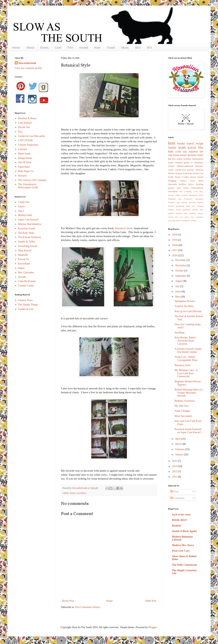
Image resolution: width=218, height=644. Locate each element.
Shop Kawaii (25, 250)
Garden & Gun (26, 309)
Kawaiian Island (27, 228)
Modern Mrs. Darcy (183, 545)
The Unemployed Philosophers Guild (28, 186)
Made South (24, 154)
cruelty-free (181, 170)
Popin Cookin (182, 177)
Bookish (176, 526)
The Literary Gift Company (32, 180)
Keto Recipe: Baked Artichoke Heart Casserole (185, 341)
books (73, 493)
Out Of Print (25, 162)
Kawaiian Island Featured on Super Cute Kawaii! (188, 431)
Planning (172, 199)
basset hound (197, 177)
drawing (192, 202)
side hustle (174, 155)
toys (192, 217)
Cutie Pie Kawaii (27, 281)
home (200, 155)
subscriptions (197, 188)
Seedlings (180, 333)
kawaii (192, 148)
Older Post (151, 601)
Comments (177, 498)
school (171, 217)
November (181, 265)
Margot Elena (25, 158)
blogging (172, 181)
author (180, 159)
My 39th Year (182, 406)
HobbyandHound (185, 166)
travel (190, 143)
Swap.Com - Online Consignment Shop (186, 358)
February (180, 449)
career (171, 170)
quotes (201, 213)
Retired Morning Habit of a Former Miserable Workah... (189, 393)
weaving (172, 220)
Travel (111, 48)
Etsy (20, 132)
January (179, 454)
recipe (199, 143)
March (179, 444)
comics (183, 181)
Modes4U (23, 255)
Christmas (199, 163)
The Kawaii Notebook (30, 237)
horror (191, 184)
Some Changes (182, 411)
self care (179, 217)
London (184, 195)
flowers (171, 206)
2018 (175, 245)
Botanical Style (124, 228)
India (178, 195)
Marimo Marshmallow (30, 224)
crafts (178, 152)
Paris (201, 195)
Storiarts (22, 176)
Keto (97, 48)
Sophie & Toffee (27, 242)
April (178, 439)
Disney (171, 173)
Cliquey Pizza (25, 300)
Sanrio (22, 207)
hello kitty (191, 206)
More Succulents (183, 416)
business (199, 166)
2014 (175, 466)
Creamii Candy (26, 286)
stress (187, 217)
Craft (58, 48)
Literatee (23, 149)
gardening (180, 206)
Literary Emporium (28, 145)
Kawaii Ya (23, 259)
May (178, 297)
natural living (174, 210)
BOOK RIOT (179, 520)
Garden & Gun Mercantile (32, 136)
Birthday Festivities (185, 401)
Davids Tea (24, 127)
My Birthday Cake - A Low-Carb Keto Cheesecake (186, 373)
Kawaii (84, 48)
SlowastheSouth (27, 63)
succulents (81, 493)
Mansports (193, 195)
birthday (187, 159)
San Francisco (185, 199)
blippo (21, 268)
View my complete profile (28, 68)
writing (193, 220)
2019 (175, 240)
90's (149, 48)
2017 (175, 250)
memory (199, 170)
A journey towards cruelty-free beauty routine (188, 350)
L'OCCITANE (26, 140)
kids (171, 151)
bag (178, 202)
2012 (175, 477)
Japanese (193, 152)
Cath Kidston (25, 123)
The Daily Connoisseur (185, 565)
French (171, 166)
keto (172, 143)
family (172, 148)
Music (125, 48)
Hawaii (171, 195)
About (30, 48)
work (178, 220)
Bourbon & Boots (27, 118)
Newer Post (68, 601)
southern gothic (182, 163)
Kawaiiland (24, 264)
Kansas (179, 173)
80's (138, 48)
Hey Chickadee (26, 272)
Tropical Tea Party (184, 306)
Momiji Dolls (25, 215)
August (179, 281)
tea (170, 159)
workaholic (185, 220)
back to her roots (181, 515)
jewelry (191, 170)
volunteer (199, 217)
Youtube (172, 202)
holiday (200, 206)
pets (202, 210)
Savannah (199, 199)
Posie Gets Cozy (181, 551)
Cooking (188, 191)
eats (185, 152)
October (180, 271)
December (181, 260)
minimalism (198, 159)
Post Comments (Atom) (87, 607)
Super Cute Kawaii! (28, 220)
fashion (200, 202)
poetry (171, 188)
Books (45, 48)
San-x (21, 211)
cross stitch (197, 181)
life (201, 152)
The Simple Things (28, 305)
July (178, 286)
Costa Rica (198, 191)
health (182, 148)
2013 (175, 471)
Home (16, 48)
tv (192, 163)
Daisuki (22, 277)
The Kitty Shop (26, 233)
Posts (174, 492)
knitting (200, 184)
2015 (175, 461)
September (181, 276)
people (195, 210)
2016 (175, 255)
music (171, 163)
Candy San (24, 202)
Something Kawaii (28, 246)
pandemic (187, 210)
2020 (175, 235)
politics (171, 213)
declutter (192, 155)
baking (184, 202)
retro (179, 188)
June (178, 292)
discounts (173, 184)
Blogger (153, 627)
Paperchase (24, 167)
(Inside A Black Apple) (184, 531)
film (201, 148)
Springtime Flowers (185, 301)
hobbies (182, 184)
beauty (183, 155)
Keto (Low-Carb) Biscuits (188, 311)
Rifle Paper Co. (26, 171)
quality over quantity (186, 213)
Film (70, 48)
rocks (186, 188)
